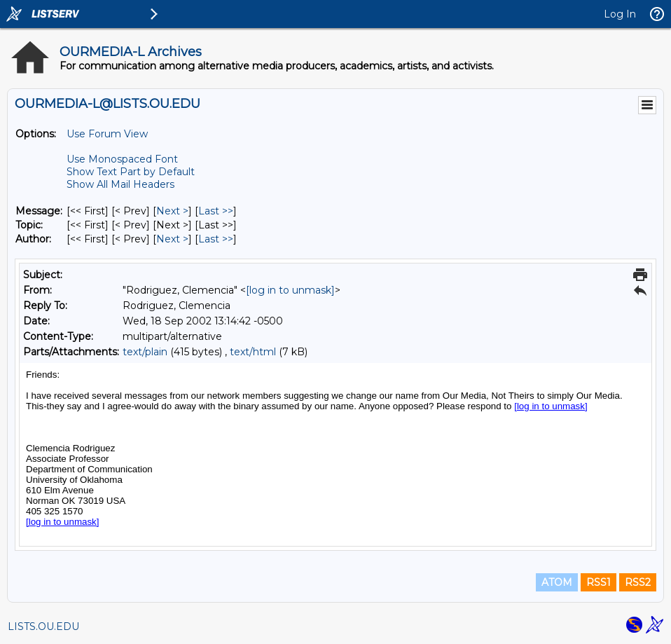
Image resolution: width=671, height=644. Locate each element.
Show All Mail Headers (120, 184)
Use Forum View (107, 134)
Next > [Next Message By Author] (172, 239)
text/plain (145, 352)
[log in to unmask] (290, 290)
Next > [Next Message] (172, 211)
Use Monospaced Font (122, 159)
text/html (253, 352)
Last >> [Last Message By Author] (216, 239)
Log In (620, 14)
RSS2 (638, 582)
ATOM (557, 582)
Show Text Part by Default (131, 172)
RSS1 (599, 582)
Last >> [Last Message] (216, 211)
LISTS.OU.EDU (43, 626)
